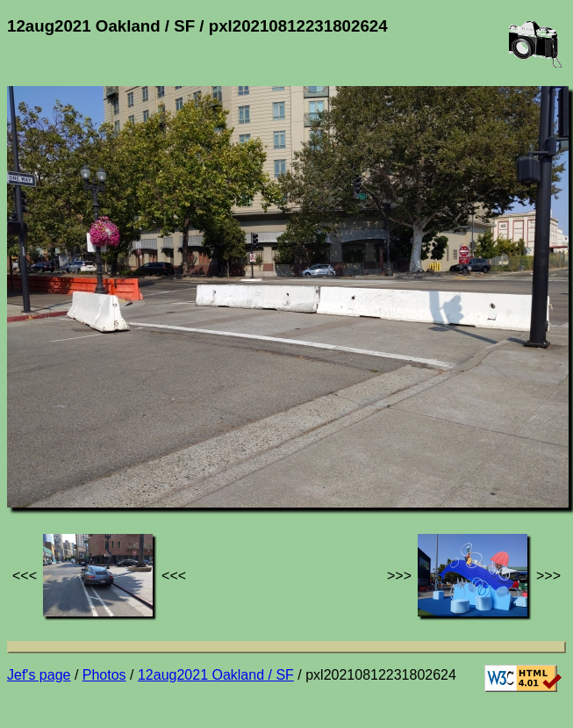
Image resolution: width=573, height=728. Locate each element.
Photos (104, 675)
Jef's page (39, 675)
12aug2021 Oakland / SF (216, 675)
